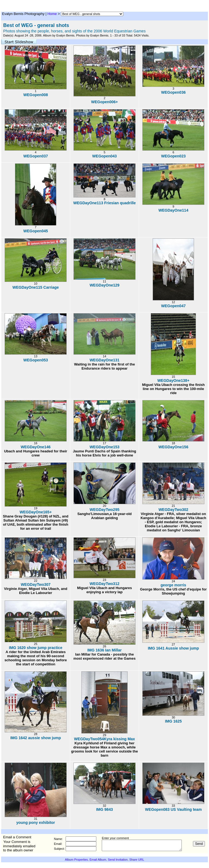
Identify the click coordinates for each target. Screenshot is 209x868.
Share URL (137, 860)
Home (52, 14)
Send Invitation (118, 860)
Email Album (98, 860)
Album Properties (76, 860)
